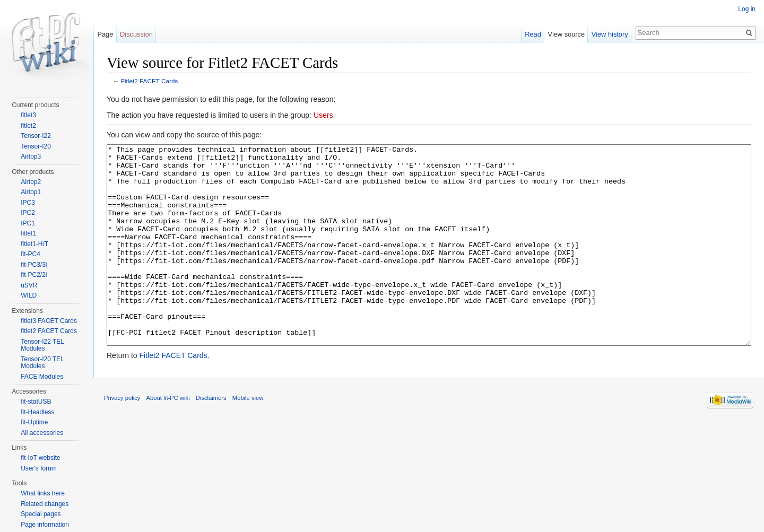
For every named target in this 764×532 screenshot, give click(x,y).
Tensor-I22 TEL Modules (42, 345)
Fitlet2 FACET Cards (150, 81)
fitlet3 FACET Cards (49, 321)
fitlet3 (28, 115)
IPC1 (28, 223)
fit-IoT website (40, 458)
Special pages (41, 514)
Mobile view (248, 438)
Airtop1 (31, 192)
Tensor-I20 (36, 146)
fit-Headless (37, 412)
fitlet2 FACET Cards (49, 331)
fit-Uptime (34, 422)
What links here (43, 493)
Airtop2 (31, 182)
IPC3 (28, 203)
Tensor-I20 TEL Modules (42, 363)
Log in (747, 9)
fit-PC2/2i (34, 275)
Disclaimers (211, 438)
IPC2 (28, 213)
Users (323, 115)
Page (105, 34)
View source (566, 34)
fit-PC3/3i (34, 265)
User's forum (39, 468)
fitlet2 (28, 126)
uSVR (29, 285)
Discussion (136, 34)
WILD (29, 295)
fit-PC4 (31, 254)
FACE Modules (42, 377)
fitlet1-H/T (34, 244)
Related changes (45, 504)
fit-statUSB (36, 402)
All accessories (42, 433)
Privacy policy (122, 438)
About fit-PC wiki (168, 438)
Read (533, 34)
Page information (45, 525)
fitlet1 (28, 233)
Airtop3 (31, 156)
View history (610, 34)
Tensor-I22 (36, 136)
